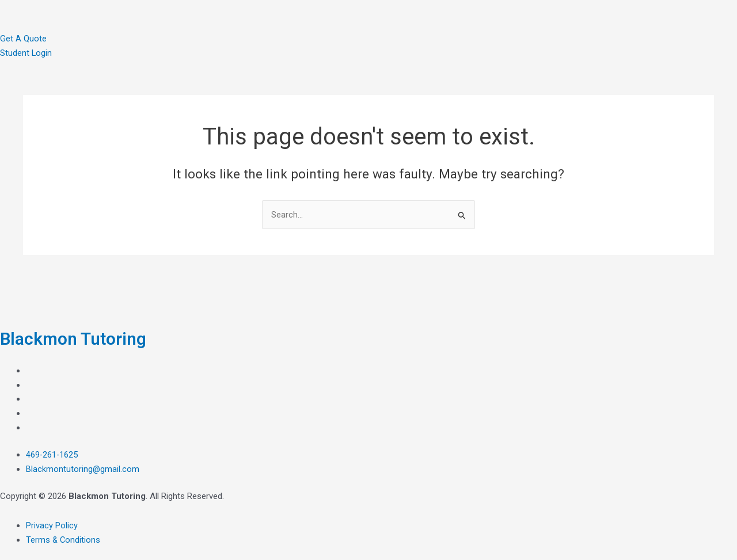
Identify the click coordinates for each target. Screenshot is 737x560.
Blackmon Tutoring (78, 338)
